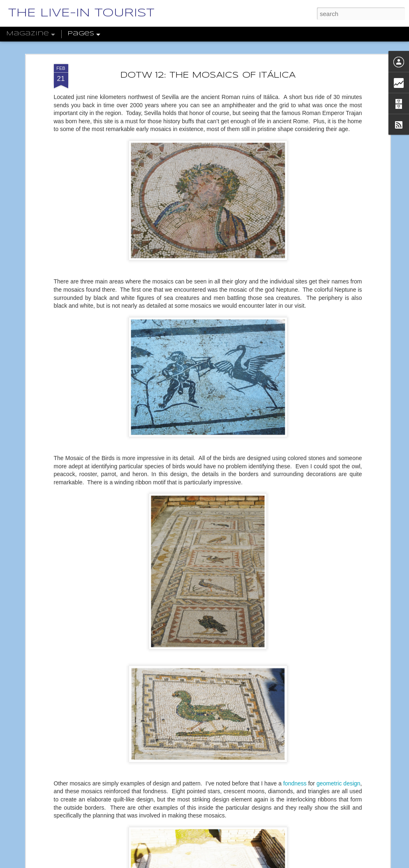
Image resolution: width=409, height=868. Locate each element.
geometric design (339, 783)
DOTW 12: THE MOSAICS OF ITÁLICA (208, 75)
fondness (295, 783)
